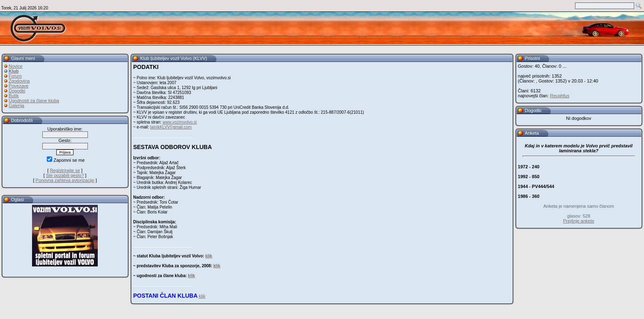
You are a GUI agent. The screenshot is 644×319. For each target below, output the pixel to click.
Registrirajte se (65, 170)
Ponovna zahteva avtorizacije (65, 180)
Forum (15, 76)
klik (209, 256)
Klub (14, 71)
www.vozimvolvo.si (180, 122)
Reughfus (560, 96)
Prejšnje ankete (579, 221)
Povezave (18, 86)
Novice (16, 66)
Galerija (16, 106)
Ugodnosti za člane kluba (34, 101)
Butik (14, 96)
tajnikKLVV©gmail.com (171, 127)
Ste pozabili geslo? (65, 175)
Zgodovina (19, 81)
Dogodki (17, 91)
